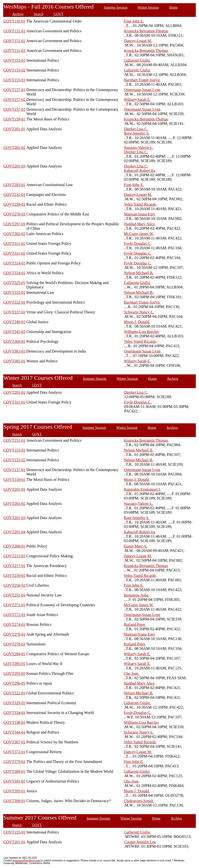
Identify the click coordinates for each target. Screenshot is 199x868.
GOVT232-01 (14, 195)
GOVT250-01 (14, 585)
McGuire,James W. (139, 234)
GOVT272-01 (14, 615)
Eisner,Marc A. (136, 546)
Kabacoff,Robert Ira (140, 171)
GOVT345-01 (14, 332)
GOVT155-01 (14, 60)
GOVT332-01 (14, 302)
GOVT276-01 (14, 634)
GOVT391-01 (14, 781)
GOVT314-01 (14, 263)
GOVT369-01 (14, 341)
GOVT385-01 (14, 361)
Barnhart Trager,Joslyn (142, 80)
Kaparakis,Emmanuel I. (142, 489)
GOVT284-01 (14, 654)
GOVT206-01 (14, 546)
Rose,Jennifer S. (137, 133)
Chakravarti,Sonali (139, 801)
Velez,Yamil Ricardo (140, 204)
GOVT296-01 (14, 683)
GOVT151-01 (14, 31)
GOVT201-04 (14, 532)
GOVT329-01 (14, 703)
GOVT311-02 (14, 253)
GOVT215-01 (14, 556)
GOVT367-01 (14, 742)
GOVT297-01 (14, 224)
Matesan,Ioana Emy (140, 214)
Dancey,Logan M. (138, 41)
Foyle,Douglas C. (138, 244)
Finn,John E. (134, 21)
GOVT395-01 (14, 791)
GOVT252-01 (14, 595)
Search (38, 14)
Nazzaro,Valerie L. (139, 148)
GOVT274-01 (14, 624)
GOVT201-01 (14, 129)
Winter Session (148, 7)
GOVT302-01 (14, 234)
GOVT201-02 (14, 148)
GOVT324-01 (14, 273)
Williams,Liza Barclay (142, 332)
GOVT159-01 (14, 119)
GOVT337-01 (14, 312)
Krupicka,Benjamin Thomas (146, 31)
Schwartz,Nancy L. (139, 312)
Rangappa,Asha (137, 595)
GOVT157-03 (14, 109)
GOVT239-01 (14, 204)
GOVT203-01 (14, 185)
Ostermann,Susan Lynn (142, 90)
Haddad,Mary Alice (140, 224)
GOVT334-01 (14, 713)
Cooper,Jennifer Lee (140, 842)
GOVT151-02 (14, 41)
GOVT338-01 (14, 722)
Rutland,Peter (135, 624)
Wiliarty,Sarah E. (137, 100)
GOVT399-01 (14, 801)
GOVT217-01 (14, 566)
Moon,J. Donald (137, 322)
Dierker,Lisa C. (136, 129)
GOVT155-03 (14, 80)
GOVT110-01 (14, 21)
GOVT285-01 (14, 664)
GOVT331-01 (14, 292)
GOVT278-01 (14, 644)
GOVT (59, 14)
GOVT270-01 (14, 214)
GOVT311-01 (14, 244)
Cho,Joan (132, 673)
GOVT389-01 (14, 771)
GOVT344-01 (14, 732)
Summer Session (115, 7)
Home (173, 7)
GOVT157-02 (14, 100)
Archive (18, 14)
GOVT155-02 (14, 70)
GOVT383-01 (14, 351)
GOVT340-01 (14, 322)
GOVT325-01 (14, 283)
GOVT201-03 (14, 166)
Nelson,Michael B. (139, 273)
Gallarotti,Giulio (137, 60)
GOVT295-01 (14, 673)
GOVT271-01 (14, 605)
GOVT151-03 (14, 51)
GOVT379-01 (14, 762)
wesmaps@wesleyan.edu (27, 861)
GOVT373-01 (14, 752)
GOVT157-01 (14, 90)
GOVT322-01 (14, 693)
